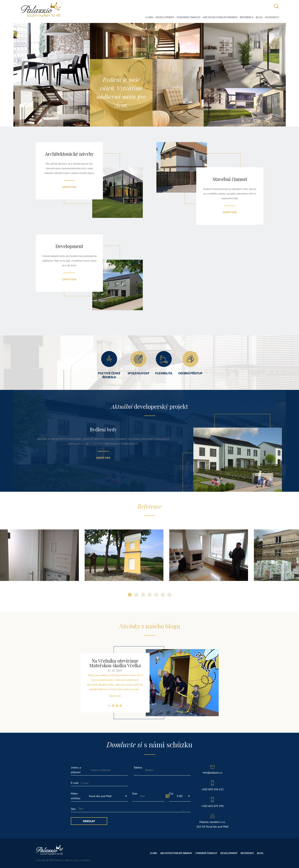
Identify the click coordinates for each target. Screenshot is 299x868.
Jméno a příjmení (76, 770)
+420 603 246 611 (212, 789)
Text (73, 809)
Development (165, 17)
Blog (259, 17)
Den (135, 793)
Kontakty (272, 17)
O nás (149, 17)
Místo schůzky (76, 796)
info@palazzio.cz (212, 772)
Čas (171, 793)
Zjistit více (69, 187)
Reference (247, 17)
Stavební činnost (189, 17)
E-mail (75, 783)
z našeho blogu (150, 627)
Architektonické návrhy (220, 17)
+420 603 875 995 (212, 806)
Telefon (138, 767)
